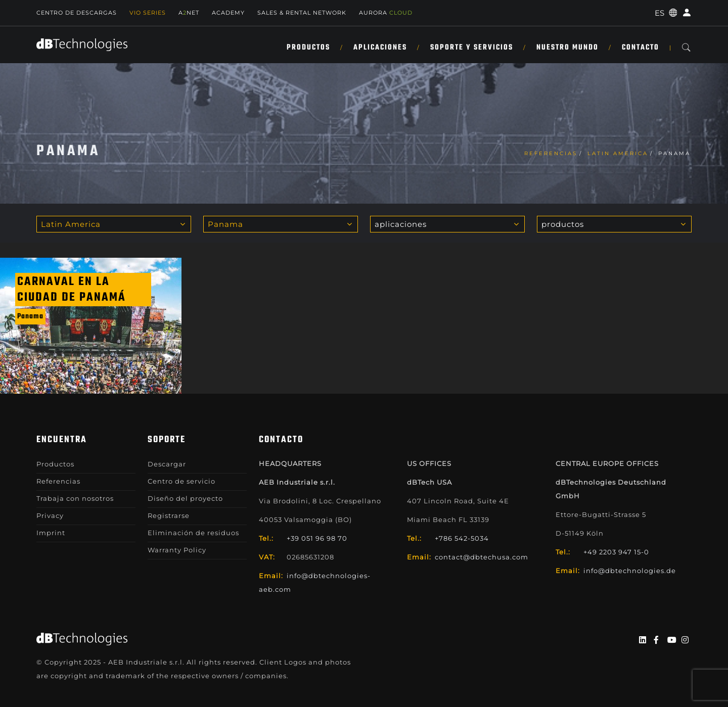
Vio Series (148, 13)
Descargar (167, 464)
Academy (228, 13)
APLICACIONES (380, 48)
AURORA (386, 13)
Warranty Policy (177, 550)
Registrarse (169, 515)
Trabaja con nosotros (75, 498)
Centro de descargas (77, 13)
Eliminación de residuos (193, 533)
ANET (189, 13)
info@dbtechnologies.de (630, 571)
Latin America (618, 153)
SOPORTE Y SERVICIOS (472, 48)
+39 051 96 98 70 (317, 538)
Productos (308, 48)
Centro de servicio (181, 481)
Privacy (50, 515)
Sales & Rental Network (302, 13)
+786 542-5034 (462, 538)
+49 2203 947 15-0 (616, 552)
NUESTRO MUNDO (567, 48)
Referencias (551, 153)
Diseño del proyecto (185, 498)
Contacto (641, 48)
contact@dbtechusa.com (482, 557)
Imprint (51, 533)
